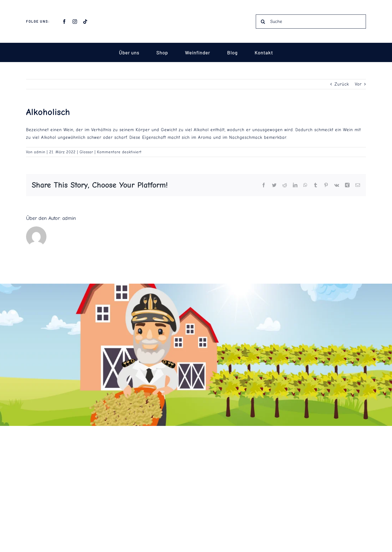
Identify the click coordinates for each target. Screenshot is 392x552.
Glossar (86, 152)
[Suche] (311, 22)
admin (40, 152)
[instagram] (75, 22)
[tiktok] (85, 22)
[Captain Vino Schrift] (196, 12)
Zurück (342, 84)
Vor (358, 84)
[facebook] (64, 22)
